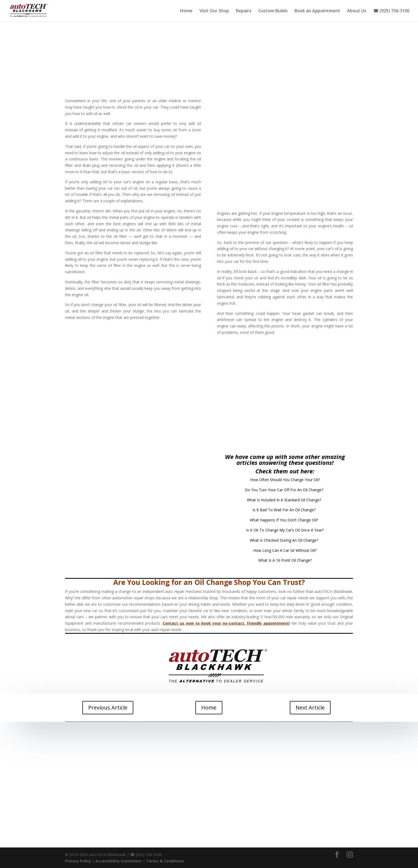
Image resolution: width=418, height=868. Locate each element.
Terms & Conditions (165, 861)
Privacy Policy (78, 861)
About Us (357, 11)
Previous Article (108, 708)
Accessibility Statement (119, 861)
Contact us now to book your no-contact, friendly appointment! (226, 623)
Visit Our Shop (214, 11)
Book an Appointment (317, 11)
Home (186, 11)
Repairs (244, 11)
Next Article (310, 708)
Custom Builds (273, 11)
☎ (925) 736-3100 (391, 11)
